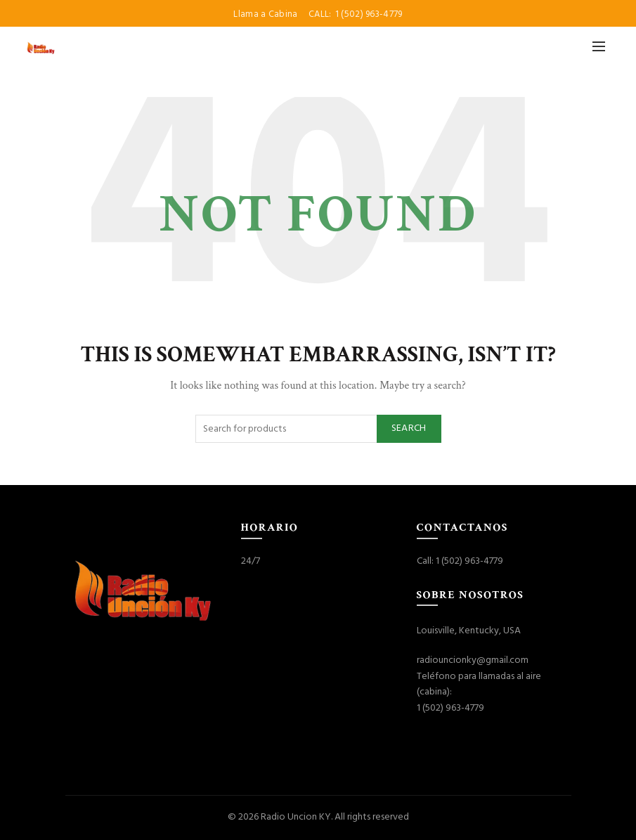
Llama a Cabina (267, 14)
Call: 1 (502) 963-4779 (460, 561)
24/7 (251, 561)
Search (409, 428)
